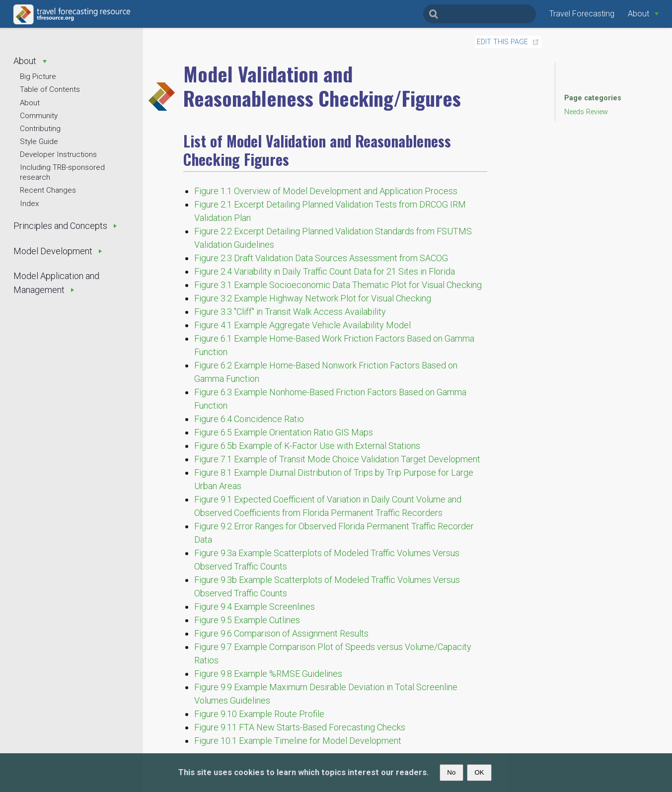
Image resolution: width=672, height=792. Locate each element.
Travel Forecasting (582, 14)
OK (479, 772)
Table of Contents (50, 89)
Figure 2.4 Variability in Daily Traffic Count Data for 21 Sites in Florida (325, 271)
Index (29, 204)
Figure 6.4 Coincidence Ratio (249, 419)
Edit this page (502, 42)
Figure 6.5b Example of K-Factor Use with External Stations (307, 446)
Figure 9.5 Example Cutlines (247, 620)
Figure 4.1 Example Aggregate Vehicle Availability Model (302, 325)
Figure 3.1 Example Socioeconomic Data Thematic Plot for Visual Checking (338, 285)
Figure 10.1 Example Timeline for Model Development (298, 741)
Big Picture (38, 76)
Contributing (40, 129)
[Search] (480, 14)
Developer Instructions (58, 154)
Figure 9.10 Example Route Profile (259, 714)
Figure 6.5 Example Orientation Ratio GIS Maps (284, 432)
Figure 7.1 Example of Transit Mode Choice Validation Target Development (337, 459)
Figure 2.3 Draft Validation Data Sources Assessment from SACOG (321, 258)
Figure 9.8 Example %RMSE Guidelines (268, 674)
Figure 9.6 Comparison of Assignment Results (281, 633)
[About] (643, 14)
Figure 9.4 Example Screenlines (255, 607)
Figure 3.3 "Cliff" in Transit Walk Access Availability (290, 312)
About (30, 103)
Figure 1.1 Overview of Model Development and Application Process (326, 191)
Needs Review (586, 112)
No (451, 772)
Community (39, 116)
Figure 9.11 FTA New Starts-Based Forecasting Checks (300, 727)
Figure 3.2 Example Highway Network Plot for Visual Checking (313, 298)
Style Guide (39, 142)
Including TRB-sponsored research (62, 172)
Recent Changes (48, 190)
